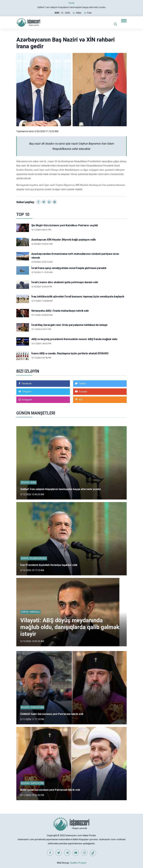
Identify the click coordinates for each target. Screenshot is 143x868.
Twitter (82, 384)
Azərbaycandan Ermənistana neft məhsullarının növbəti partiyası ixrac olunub (75, 256)
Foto (89, 13)
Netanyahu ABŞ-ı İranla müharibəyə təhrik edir (60, 311)
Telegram (27, 392)
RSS (81, 400)
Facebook (27, 384)
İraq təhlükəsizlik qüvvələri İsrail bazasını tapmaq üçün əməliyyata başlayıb (78, 296)
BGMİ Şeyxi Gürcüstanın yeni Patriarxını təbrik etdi (50, 790)
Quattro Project (78, 863)
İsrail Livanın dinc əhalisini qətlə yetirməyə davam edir (65, 282)
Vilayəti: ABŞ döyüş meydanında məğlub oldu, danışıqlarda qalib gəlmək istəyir (70, 627)
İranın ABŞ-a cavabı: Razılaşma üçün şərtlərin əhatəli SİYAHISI (70, 353)
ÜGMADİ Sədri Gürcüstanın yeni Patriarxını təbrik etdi (52, 714)
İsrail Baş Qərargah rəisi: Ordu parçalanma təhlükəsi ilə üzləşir (70, 325)
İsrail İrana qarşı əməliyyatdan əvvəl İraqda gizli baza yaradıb (69, 268)
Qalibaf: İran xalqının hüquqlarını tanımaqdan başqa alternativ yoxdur (71, 7)
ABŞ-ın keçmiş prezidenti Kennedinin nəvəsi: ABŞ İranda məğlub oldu (74, 339)
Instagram (27, 400)
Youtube (83, 392)
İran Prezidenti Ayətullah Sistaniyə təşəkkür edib (49, 565)
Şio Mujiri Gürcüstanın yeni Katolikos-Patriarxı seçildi (65, 225)
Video (79, 13)
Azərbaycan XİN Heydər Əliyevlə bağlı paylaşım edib (64, 240)
